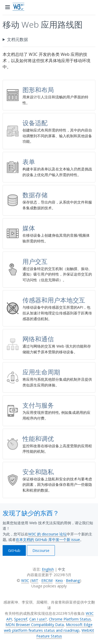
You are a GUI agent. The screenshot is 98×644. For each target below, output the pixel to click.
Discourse (41, 550)
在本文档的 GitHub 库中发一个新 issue (48, 539)
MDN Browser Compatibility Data (35, 625)
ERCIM (47, 580)
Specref (21, 619)
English (48, 569)
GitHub (14, 550)
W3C (25, 580)
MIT (35, 580)
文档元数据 (18, 39)
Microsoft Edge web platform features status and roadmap (48, 627)
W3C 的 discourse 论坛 (47, 534)
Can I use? (38, 619)
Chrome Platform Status (70, 619)
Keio (59, 580)
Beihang (73, 580)
